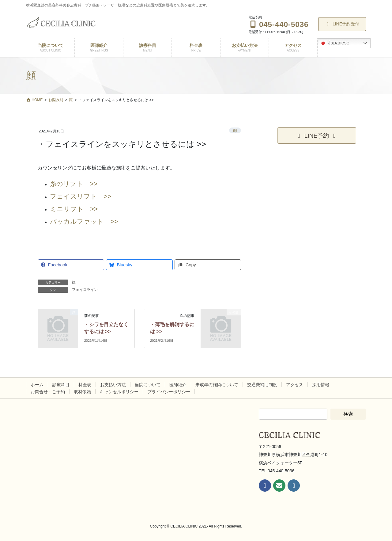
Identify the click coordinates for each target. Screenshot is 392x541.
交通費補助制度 (262, 385)
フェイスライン (85, 290)
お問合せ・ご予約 (48, 392)
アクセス (295, 385)
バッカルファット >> (84, 222)
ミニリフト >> (74, 209)
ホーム (37, 385)
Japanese (334, 43)
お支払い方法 (113, 385)
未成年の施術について (217, 385)
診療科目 (61, 385)
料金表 (85, 385)
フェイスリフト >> (81, 196)
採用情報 (321, 385)
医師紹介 (178, 385)
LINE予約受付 (342, 24)
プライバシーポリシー (169, 392)
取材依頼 (82, 392)
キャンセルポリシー (119, 392)
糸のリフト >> (74, 184)
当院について (148, 385)
